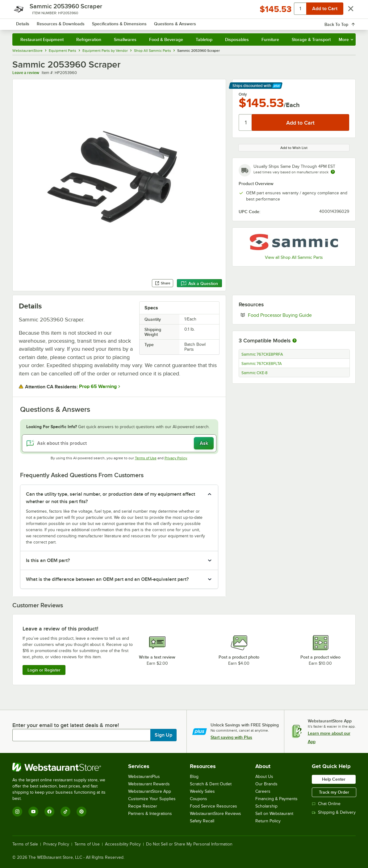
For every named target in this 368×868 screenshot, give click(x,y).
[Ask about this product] (119, 443)
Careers (263, 791)
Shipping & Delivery (334, 812)
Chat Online (326, 804)
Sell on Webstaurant (274, 814)
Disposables (237, 39)
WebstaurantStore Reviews (215, 814)
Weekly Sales (202, 791)
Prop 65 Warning (98, 386)
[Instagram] (17, 812)
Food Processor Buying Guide (299, 315)
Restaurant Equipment (42, 39)
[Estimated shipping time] (333, 172)
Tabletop (204, 39)
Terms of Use (146, 458)
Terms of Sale (25, 844)
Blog (194, 777)
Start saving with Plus (231, 737)
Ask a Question (199, 283)
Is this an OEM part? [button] (48, 560)
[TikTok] (65, 812)
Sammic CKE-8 (255, 373)
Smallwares (125, 39)
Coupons (199, 799)
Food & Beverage (166, 39)
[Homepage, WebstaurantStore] (57, 22)
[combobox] (180, 22)
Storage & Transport (311, 39)
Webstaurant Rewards (149, 784)
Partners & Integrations (150, 814)
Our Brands (266, 784)
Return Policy (268, 821)
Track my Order (334, 792)
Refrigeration (89, 39)
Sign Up (163, 735)
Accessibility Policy (123, 844)
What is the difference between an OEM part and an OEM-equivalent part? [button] (107, 579)
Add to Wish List (294, 148)
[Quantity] (246, 122)
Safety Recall (202, 821)
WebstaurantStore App (150, 791)
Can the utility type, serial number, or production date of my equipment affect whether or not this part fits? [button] (111, 498)
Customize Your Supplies (152, 799)
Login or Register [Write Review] (44, 670)
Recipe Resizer (143, 806)
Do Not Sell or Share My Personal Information (189, 844)
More (346, 39)
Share (163, 283)
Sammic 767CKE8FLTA (262, 364)
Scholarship (266, 806)
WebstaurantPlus (144, 777)
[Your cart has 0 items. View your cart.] (346, 22)
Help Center (334, 779)
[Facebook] (49, 812)
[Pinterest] (82, 812)
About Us (264, 777)
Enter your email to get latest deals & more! (66, 725)
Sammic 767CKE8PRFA (262, 354)
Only (243, 94)
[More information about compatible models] (295, 341)
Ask (204, 443)
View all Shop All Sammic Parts (294, 257)
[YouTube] (33, 812)
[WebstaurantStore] (63, 767)
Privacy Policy (176, 458)
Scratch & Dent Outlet (211, 784)
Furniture (270, 39)
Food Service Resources (213, 806)
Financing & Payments (276, 799)
